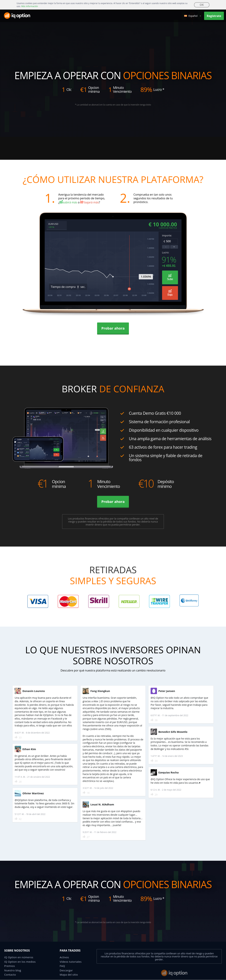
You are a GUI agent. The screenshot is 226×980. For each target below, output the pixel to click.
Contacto (10, 975)
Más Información (30, 6)
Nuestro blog (13, 970)
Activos (64, 957)
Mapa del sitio (69, 975)
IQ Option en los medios (20, 962)
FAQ (62, 966)
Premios (10, 966)
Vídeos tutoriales (71, 962)
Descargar (66, 970)
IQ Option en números (19, 957)
